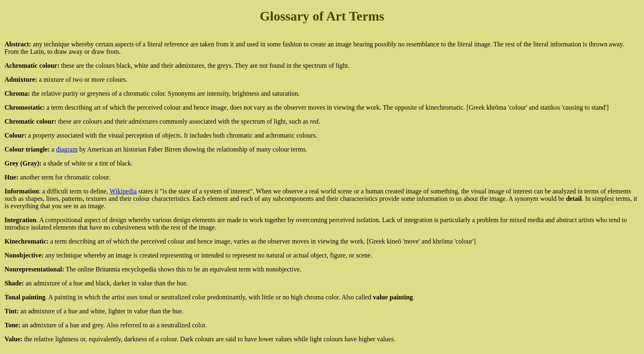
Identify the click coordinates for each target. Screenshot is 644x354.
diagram (67, 149)
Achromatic (21, 66)
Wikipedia (123, 191)
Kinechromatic (25, 241)
